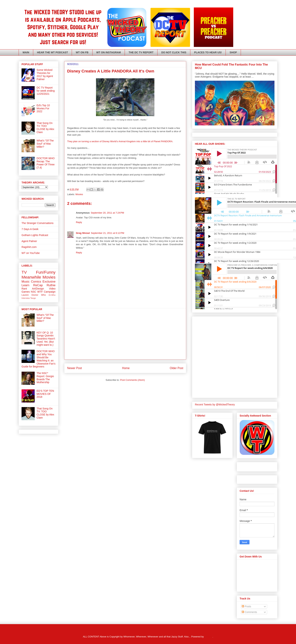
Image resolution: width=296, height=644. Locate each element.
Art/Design (38, 289)
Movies (79, 194)
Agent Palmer (29, 241)
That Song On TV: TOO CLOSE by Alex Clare (46, 128)
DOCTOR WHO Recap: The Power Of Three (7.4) (46, 163)
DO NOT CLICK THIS (174, 52)
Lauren (25, 295)
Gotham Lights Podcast (35, 235)
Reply (79, 222)
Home (126, 368)
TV (24, 272)
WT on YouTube (31, 253)
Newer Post (75, 368)
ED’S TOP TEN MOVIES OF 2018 (45, 394)
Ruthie (51, 285)
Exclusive (49, 282)
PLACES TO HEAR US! (208, 52)
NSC (34, 292)
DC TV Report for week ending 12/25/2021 (46, 91)
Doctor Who (39, 295)
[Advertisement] (125, 334)
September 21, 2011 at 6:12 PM (107, 233)
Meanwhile (31, 277)
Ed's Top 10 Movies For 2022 (43, 108)
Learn (25, 285)
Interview (26, 298)
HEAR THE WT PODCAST (53, 52)
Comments (249, 612)
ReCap (38, 285)
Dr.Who (52, 295)
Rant (24, 289)
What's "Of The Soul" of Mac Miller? (45, 144)
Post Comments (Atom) (132, 380)
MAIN (26, 52)
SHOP (233, 52)
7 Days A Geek (30, 229)
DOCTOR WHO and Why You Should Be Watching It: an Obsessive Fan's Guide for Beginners (39, 359)
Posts (246, 606)
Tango (33, 298)
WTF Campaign (46, 292)
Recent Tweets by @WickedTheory (215, 405)
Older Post (176, 368)
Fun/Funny (46, 272)
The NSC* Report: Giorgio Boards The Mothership (45, 378)
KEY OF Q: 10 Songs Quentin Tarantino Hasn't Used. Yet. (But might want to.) (46, 339)
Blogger (208, 637)
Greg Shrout (83, 233)
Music (26, 282)
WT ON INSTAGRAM (109, 52)
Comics (36, 282)
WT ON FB (82, 52)
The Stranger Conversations (38, 223)
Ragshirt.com (29, 247)
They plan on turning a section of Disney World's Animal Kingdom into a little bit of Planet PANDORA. (120, 141)
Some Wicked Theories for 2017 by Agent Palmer (45, 74)
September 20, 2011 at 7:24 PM (107, 213)
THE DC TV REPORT (141, 52)
